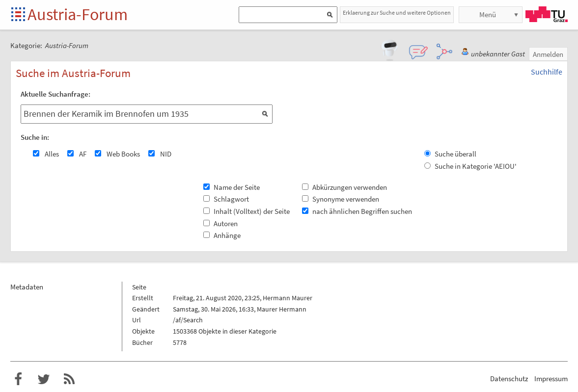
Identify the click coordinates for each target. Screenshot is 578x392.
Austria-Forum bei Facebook (18, 379)
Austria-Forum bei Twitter (44, 379)
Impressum (551, 379)
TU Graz (547, 14)
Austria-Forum (78, 14)
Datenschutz (509, 379)
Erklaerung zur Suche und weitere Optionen (397, 13)
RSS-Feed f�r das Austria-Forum (69, 379)
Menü (488, 14)
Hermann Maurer (288, 298)
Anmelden (548, 54)
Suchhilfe (547, 72)
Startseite (19, 15)
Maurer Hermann (282, 309)
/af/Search (188, 320)
